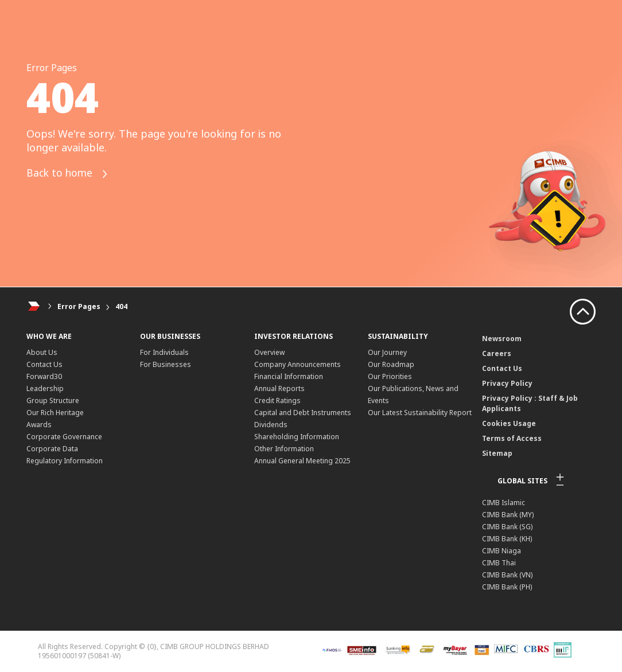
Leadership (45, 388)
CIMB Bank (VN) (507, 575)
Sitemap (497, 453)
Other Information (284, 449)
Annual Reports (279, 388)
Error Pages (79, 306)
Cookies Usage (509, 423)
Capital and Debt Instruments (303, 413)
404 (121, 306)
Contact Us (44, 364)
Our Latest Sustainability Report (420, 413)
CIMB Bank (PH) (507, 587)
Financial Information (289, 376)
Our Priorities (390, 376)
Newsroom (502, 339)
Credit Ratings (277, 401)
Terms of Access (512, 438)
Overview (269, 352)
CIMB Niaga (502, 551)
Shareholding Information (297, 437)
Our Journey (387, 352)
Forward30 (44, 376)
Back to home (69, 174)
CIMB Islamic (504, 503)
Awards (39, 425)
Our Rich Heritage (55, 413)
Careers (497, 353)
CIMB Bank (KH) (507, 539)
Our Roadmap (391, 364)
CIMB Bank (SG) (507, 527)
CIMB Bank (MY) (508, 515)
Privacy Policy (507, 383)
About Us (42, 352)
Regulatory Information (65, 461)
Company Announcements (298, 364)
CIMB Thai (499, 563)
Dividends (271, 425)
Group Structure (53, 401)
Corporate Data (52, 449)
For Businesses (166, 364)
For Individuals (164, 352)
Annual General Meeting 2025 (302, 461)
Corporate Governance (64, 437)
